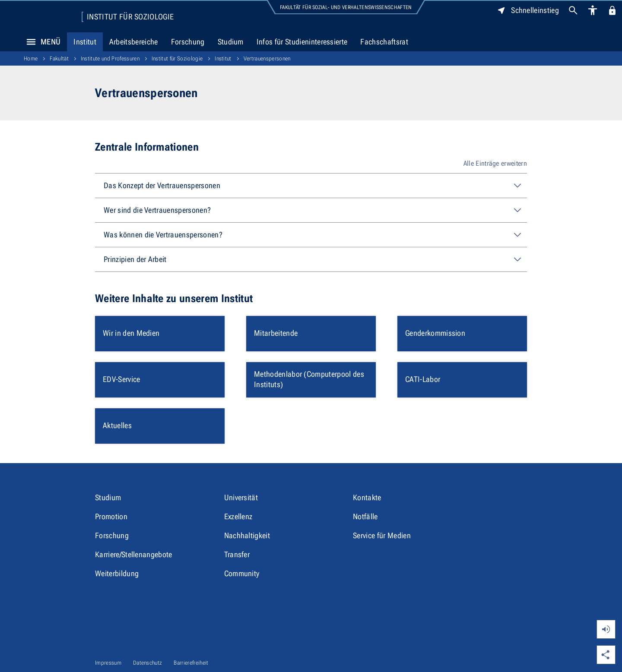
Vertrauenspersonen (267, 58)
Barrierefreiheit (191, 663)
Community (242, 573)
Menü (41, 42)
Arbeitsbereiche (134, 42)
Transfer (237, 554)
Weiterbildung (117, 573)
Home (31, 58)
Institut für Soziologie (130, 17)
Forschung (188, 42)
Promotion (111, 516)
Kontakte (367, 497)
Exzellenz (238, 516)
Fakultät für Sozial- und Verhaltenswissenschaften (346, 7)
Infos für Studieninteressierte (302, 42)
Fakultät (59, 58)
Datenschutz (148, 663)
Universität (241, 497)
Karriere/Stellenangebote (134, 554)
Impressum (108, 663)
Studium (231, 42)
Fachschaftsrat (384, 42)
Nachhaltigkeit (247, 535)
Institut (85, 42)
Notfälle (365, 516)
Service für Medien (382, 535)
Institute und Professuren (110, 58)
